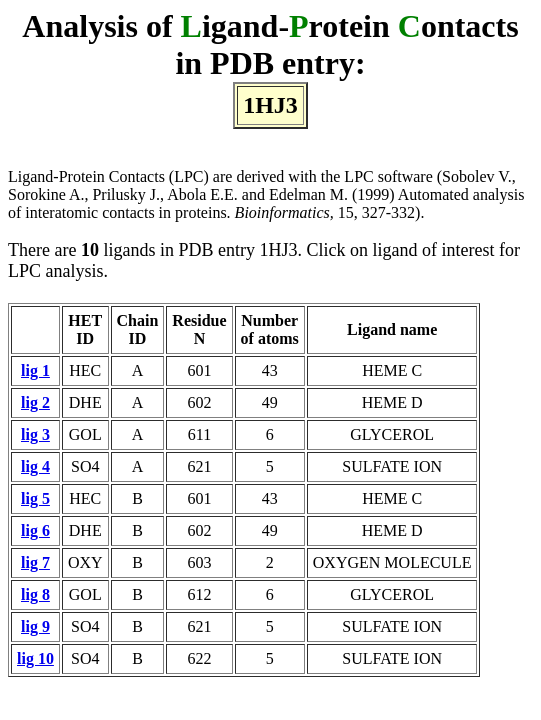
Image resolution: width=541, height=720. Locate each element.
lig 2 (35, 402)
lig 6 (35, 530)
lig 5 (35, 498)
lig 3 (35, 434)
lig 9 (35, 626)
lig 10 (35, 658)
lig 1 (35, 370)
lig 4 (35, 466)
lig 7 (35, 562)
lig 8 (35, 594)
